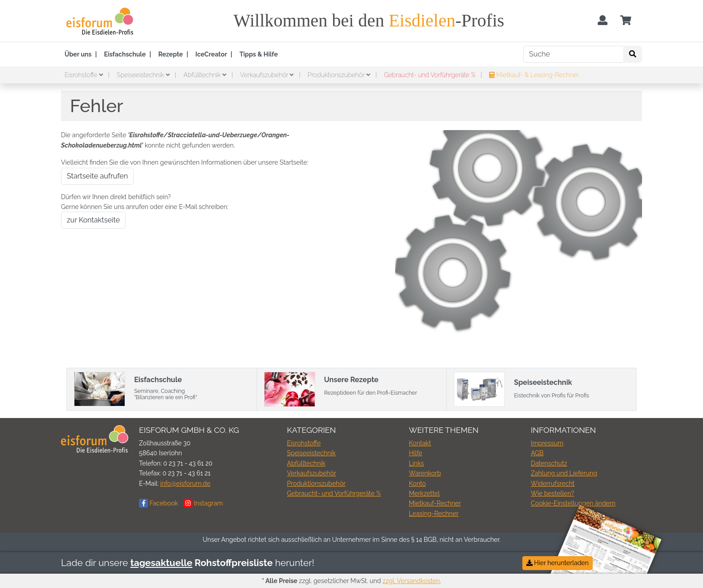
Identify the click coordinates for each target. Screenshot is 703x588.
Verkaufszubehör (268, 75)
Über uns (78, 54)
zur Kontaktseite (93, 220)
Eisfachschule (125, 54)
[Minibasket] (626, 21)
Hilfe (416, 453)
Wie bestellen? (552, 493)
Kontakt (420, 443)
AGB (537, 453)
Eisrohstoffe (85, 75)
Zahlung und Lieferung (564, 473)
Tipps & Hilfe (258, 54)
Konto (417, 483)
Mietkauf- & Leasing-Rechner (534, 75)
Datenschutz (549, 463)
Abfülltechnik (206, 75)
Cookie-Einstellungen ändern (573, 503)
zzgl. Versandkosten (411, 581)
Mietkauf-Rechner (435, 503)
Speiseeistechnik (144, 75)
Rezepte (171, 54)
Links (417, 463)
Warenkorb (425, 473)
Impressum (547, 443)
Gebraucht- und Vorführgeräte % (430, 75)
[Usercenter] (603, 21)
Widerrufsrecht (553, 483)
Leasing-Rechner (434, 514)
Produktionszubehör (340, 75)
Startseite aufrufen (97, 176)
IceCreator (211, 54)
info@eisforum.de (185, 483)
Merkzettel (424, 493)
